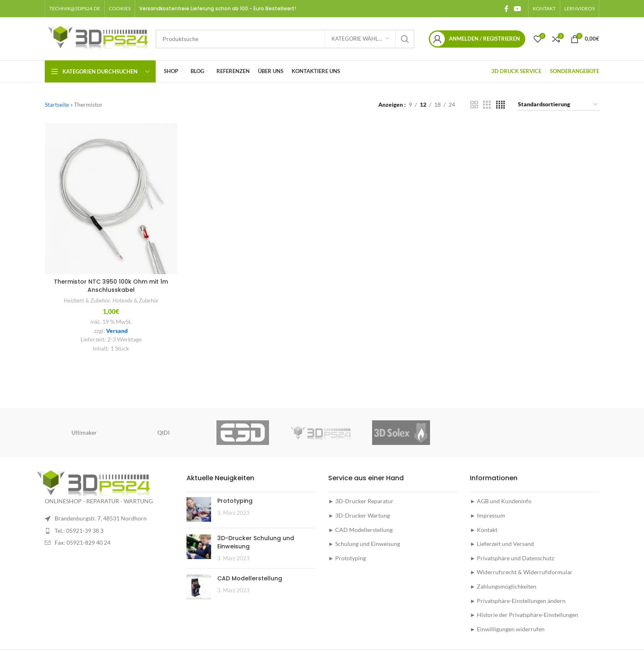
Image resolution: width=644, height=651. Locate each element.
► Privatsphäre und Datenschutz (512, 558)
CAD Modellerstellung (250, 578)
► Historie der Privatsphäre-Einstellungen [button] (524, 615)
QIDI (163, 432)
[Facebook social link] (506, 9)
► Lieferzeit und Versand (502, 544)
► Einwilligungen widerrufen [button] (507, 629)
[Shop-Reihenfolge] (558, 105)
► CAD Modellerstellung (360, 530)
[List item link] (109, 531)
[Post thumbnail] (199, 509)
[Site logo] (96, 38)
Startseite (57, 104)
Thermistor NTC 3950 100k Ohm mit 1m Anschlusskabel (111, 286)
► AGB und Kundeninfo (501, 501)
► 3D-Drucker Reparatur (361, 501)
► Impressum (488, 515)
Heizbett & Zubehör (87, 300)
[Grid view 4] (500, 105)
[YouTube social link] (518, 9)
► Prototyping (347, 558)
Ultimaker (84, 432)
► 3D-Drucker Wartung (359, 515)
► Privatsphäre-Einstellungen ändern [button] (518, 601)
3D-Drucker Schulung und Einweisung (256, 542)
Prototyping (235, 501)
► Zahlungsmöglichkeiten (503, 586)
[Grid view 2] (474, 105)
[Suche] (285, 39)
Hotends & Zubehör (136, 300)
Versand (117, 331)
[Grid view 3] (487, 105)
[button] (120, 9)
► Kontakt (484, 530)
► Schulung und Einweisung (364, 544)
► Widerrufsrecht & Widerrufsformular (521, 572)
